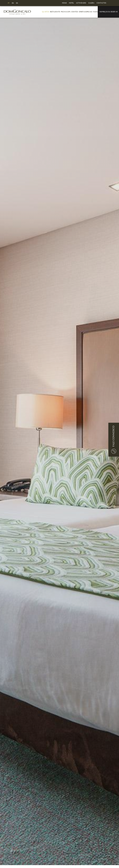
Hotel (71, 3)
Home (64, 3)
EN (13, 3)
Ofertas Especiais (85, 12)
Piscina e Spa (66, 12)
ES (17, 3)
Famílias (96, 12)
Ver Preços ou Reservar (108, 12)
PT (9, 3)
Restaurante (55, 12)
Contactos (101, 3)
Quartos (46, 12)
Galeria (91, 3)
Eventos (75, 12)
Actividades (81, 3)
